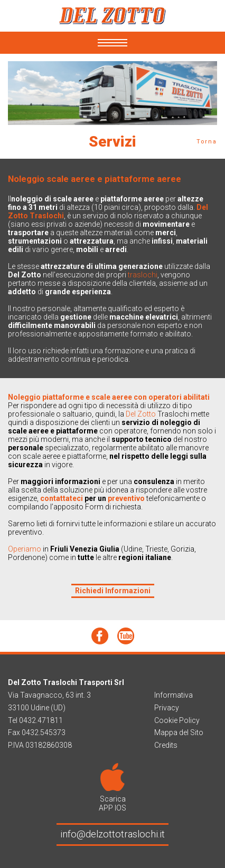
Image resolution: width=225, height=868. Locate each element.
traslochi (143, 275)
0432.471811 (41, 720)
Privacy (167, 708)
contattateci (62, 498)
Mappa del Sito (179, 732)
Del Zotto (141, 414)
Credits (166, 745)
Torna (207, 142)
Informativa (174, 695)
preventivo (126, 498)
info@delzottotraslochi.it (112, 834)
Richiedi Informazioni (113, 591)
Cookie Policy (177, 720)
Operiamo (25, 549)
